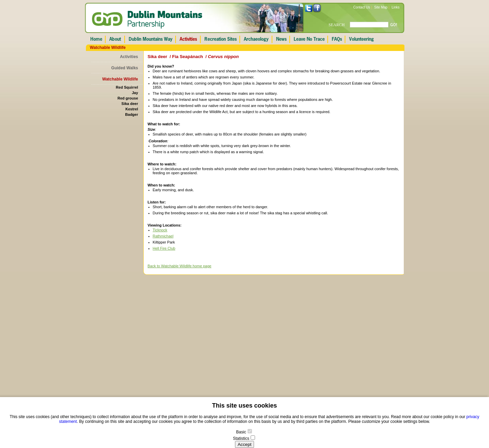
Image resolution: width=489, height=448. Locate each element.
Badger (132, 114)
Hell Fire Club (164, 248)
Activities (129, 57)
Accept (245, 444)
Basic (241, 432)
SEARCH (337, 25)
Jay (135, 93)
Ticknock (160, 230)
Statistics (241, 438)
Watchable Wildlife (120, 79)
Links (395, 7)
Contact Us (361, 7)
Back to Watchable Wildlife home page (180, 266)
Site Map (381, 7)
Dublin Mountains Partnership (147, 20)
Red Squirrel (127, 87)
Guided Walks (125, 68)
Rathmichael (163, 236)
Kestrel (132, 109)
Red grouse (128, 98)
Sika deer (130, 104)
